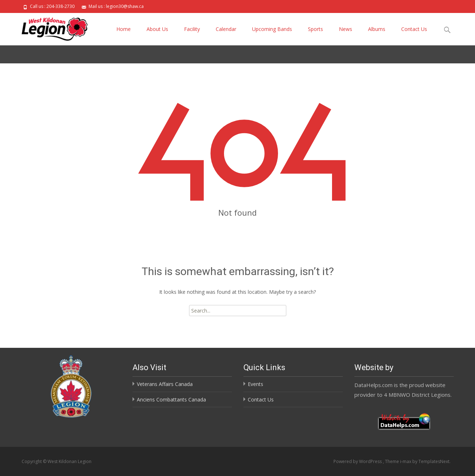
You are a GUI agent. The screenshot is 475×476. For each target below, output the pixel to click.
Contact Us (414, 29)
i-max (406, 461)
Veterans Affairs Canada (165, 384)
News (346, 29)
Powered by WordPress (358, 461)
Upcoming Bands (272, 29)
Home (124, 29)
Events (256, 384)
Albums (377, 29)
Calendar (226, 29)
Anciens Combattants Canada (171, 399)
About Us (157, 29)
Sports (315, 29)
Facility (192, 29)
